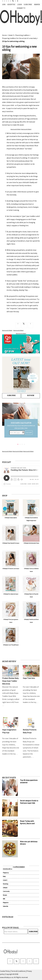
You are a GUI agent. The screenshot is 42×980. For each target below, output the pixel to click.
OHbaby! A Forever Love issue (11, 569)
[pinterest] (30, 961)
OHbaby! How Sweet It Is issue (11, 543)
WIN (4, 899)
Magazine (6, 902)
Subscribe (28, 4)
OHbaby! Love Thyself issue (11, 645)
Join (4, 4)
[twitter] (12, 1)
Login (19, 4)
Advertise (11, 4)
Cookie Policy (5, 971)
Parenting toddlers (22, 35)
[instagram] (23, 961)
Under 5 (11, 35)
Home (4, 35)
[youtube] (36, 961)
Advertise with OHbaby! (16, 129)
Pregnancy (6, 873)
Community (6, 891)
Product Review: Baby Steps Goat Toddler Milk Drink (10, 681)
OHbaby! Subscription (11, 518)
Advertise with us (8, 869)
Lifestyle (5, 888)
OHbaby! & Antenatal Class (31, 543)
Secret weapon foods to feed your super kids (29, 802)
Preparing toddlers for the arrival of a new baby (19, 38)
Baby (4, 876)
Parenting (5, 884)
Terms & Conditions (18, 971)
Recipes (5, 895)
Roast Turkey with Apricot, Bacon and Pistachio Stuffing (27, 823)
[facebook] (10, 961)
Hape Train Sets (29, 678)
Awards (37, 4)
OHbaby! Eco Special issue (11, 594)
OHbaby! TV (21, 8)
